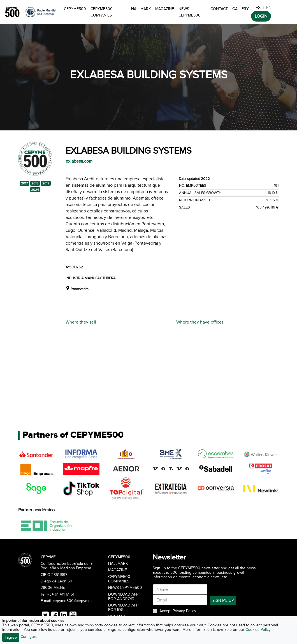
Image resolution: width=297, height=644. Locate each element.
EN (269, 8)
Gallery (241, 9)
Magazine (165, 9)
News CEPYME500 (190, 12)
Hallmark (141, 9)
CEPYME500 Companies (102, 12)
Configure (29, 637)
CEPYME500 (75, 9)
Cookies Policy (259, 630)
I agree (11, 637)
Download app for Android (123, 597)
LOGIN (261, 16)
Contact (219, 9)
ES (258, 8)
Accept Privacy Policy (178, 611)
